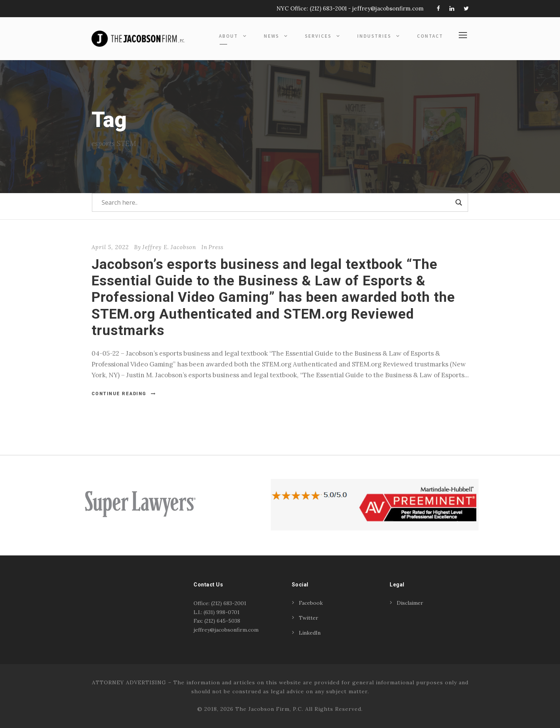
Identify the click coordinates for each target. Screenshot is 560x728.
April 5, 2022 (110, 247)
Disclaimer (410, 603)
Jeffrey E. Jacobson (169, 247)
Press (216, 247)
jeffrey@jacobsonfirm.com (388, 8)
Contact (430, 36)
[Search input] (277, 202)
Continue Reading (124, 394)
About (228, 36)
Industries (374, 36)
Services (318, 36)
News (271, 36)
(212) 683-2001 (328, 8)
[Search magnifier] (459, 202)
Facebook (311, 603)
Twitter (309, 618)
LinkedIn (310, 633)
